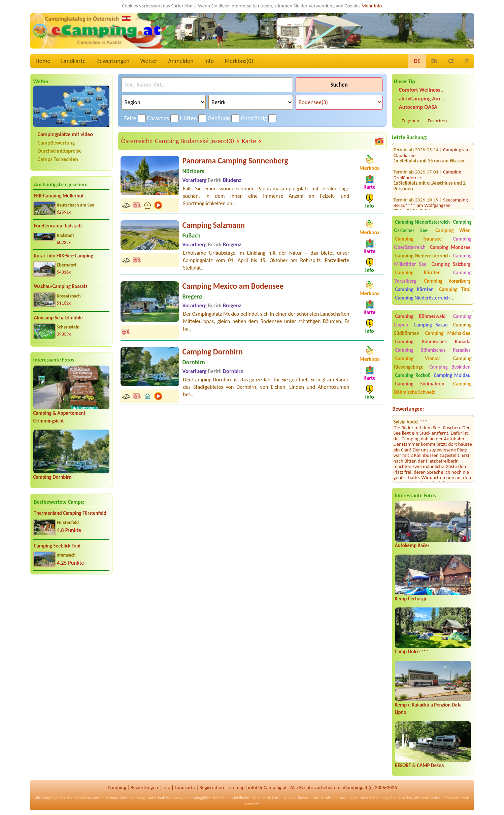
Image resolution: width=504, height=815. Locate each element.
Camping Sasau (431, 325)
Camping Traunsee (419, 239)
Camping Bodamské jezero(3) (197, 141)
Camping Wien (453, 230)
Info (209, 61)
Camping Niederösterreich (423, 222)
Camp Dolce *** (412, 652)
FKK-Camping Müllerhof (59, 196)
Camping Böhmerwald (421, 316)
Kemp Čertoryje (411, 599)
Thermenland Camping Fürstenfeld (70, 513)
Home (43, 61)
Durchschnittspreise (60, 151)
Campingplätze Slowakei (292, 798)
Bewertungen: (408, 409)
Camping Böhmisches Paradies (433, 350)
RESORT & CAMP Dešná (419, 765)
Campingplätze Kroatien (393, 798)
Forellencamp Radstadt (58, 226)
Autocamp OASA (418, 107)
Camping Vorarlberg (447, 281)
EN (434, 61)
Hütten (188, 118)
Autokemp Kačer (412, 545)
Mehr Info (372, 6)
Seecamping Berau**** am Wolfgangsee (431, 193)
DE (417, 61)
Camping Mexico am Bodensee (233, 286)
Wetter (149, 61)
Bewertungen (113, 61)
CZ (451, 61)
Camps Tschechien (58, 159)
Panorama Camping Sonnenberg (235, 161)
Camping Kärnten (418, 273)
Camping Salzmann (214, 225)
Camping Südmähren (420, 384)
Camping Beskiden (450, 367)
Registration (212, 787)
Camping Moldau (452, 375)
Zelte (130, 118)
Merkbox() (239, 61)
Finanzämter (455, 798)
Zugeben (411, 121)
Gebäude (219, 118)
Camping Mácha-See (448, 333)
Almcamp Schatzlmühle (58, 318)
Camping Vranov (418, 358)
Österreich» (137, 141)
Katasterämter (432, 798)
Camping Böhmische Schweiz (433, 388)
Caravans (158, 118)
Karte (252, 141)
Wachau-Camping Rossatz (61, 286)
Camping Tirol (455, 289)
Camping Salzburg (451, 264)
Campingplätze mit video (65, 134)
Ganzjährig (254, 118)
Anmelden (181, 61)
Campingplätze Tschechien (209, 798)
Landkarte (74, 61)
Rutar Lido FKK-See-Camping (64, 256)
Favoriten (438, 121)
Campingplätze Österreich (63, 798)
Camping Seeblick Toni (57, 546)
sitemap (237, 787)
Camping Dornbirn (53, 477)
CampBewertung (56, 143)
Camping (117, 787)
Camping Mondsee (450, 247)
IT (466, 61)
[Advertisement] (71, 633)
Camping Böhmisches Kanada (433, 342)
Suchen (339, 85)
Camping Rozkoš (413, 375)
